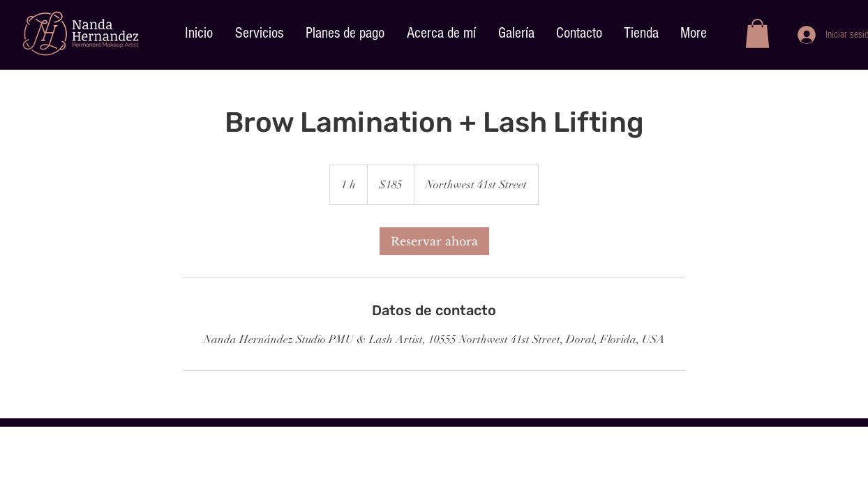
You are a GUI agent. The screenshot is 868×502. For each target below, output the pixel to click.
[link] (434, 241)
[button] (757, 33)
